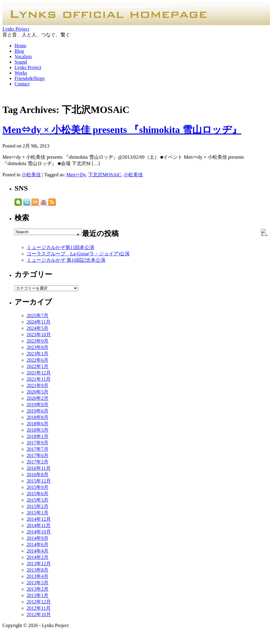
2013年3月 (38, 583)
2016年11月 (39, 468)
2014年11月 (39, 525)
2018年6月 (38, 424)
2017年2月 (38, 462)
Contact (22, 84)
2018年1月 (38, 436)
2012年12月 (39, 602)
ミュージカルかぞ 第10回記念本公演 (66, 260)
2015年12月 (39, 481)
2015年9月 (38, 487)
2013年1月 (38, 595)
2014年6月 (38, 544)
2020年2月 (38, 398)
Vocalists (23, 56)
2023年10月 (39, 335)
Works (21, 73)
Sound (21, 62)
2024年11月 (39, 322)
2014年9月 (38, 538)
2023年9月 (38, 341)
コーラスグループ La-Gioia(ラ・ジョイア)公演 (78, 254)
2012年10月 (39, 614)
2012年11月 (39, 608)
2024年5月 (38, 328)
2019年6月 (38, 411)
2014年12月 (39, 519)
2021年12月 (39, 373)
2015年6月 (38, 494)
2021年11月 (39, 379)
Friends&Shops (30, 78)
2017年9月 (38, 443)
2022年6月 (38, 360)
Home (20, 46)
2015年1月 (38, 513)
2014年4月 (38, 551)
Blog (19, 51)
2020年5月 (38, 392)
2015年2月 (38, 506)
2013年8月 (38, 570)
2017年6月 (38, 455)
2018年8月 (38, 417)
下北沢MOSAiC (105, 175)
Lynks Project (16, 29)
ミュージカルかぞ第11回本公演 (60, 247)
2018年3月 (38, 430)
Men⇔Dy (76, 175)
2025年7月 (38, 315)
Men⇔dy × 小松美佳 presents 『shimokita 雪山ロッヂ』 (122, 130)
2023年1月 (38, 354)
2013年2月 (38, 589)
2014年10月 (39, 532)
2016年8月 (38, 475)
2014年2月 (38, 557)
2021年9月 (38, 385)
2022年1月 (38, 366)
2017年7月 (38, 449)
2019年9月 (38, 405)
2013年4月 (38, 576)
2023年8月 (38, 347)
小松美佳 (31, 175)
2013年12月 (39, 564)
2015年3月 (38, 500)
